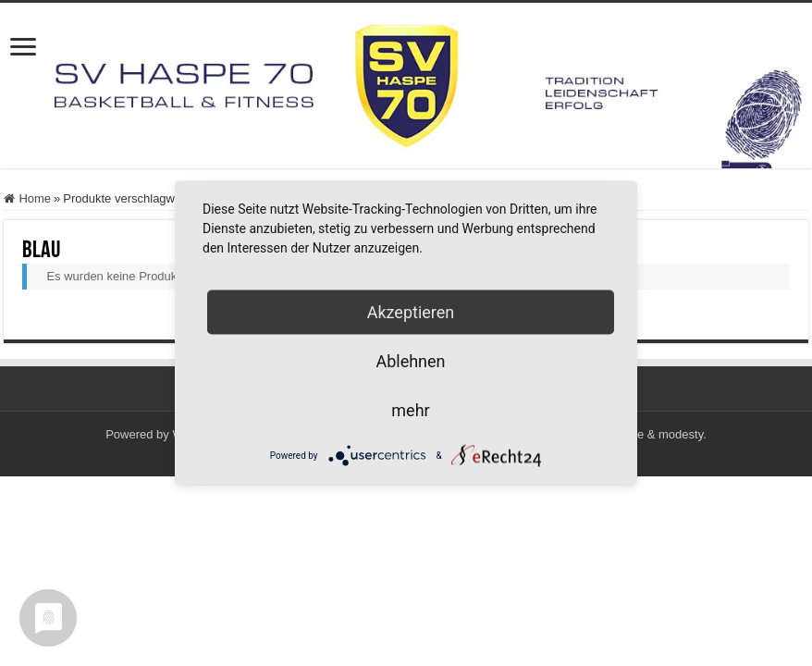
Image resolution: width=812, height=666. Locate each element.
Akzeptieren (411, 312)
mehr (410, 410)
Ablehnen (410, 361)
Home (35, 198)
